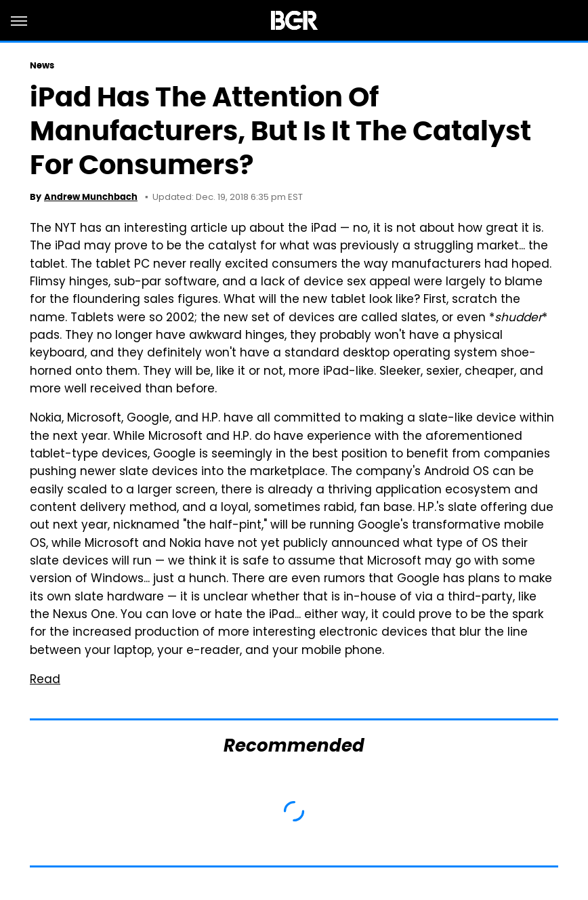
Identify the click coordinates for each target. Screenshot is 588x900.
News (42, 65)
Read (45, 680)
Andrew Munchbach (91, 197)
